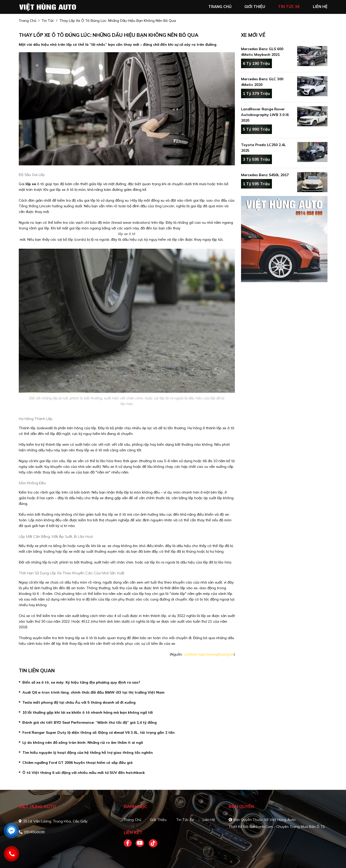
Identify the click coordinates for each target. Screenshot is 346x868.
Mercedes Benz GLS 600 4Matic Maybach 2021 (262, 52)
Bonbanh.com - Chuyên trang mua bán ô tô (287, 827)
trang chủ (220, 7)
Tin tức (48, 21)
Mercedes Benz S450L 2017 (265, 175)
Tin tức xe (185, 820)
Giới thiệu (158, 820)
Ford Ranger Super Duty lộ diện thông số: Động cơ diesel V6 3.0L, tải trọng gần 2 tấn (99, 732)
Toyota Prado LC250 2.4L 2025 (263, 148)
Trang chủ (132, 820)
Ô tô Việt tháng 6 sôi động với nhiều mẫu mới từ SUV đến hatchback (84, 773)
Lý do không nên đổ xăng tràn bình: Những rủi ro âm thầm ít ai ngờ (83, 742)
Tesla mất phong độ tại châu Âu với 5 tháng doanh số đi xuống (79, 702)
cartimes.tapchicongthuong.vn (209, 654)
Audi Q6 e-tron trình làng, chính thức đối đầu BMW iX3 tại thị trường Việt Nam (93, 692)
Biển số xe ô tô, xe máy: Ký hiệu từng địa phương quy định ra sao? (81, 682)
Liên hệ (209, 820)
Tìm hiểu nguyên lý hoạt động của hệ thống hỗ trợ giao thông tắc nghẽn (88, 753)
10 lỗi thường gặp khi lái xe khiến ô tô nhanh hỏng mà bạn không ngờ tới (88, 712)
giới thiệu (255, 7)
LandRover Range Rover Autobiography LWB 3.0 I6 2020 (265, 115)
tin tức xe (289, 7)
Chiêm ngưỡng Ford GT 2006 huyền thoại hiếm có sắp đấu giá (77, 763)
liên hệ (320, 7)
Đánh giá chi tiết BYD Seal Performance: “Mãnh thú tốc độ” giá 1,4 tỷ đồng (90, 722)
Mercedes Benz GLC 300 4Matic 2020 (262, 82)
